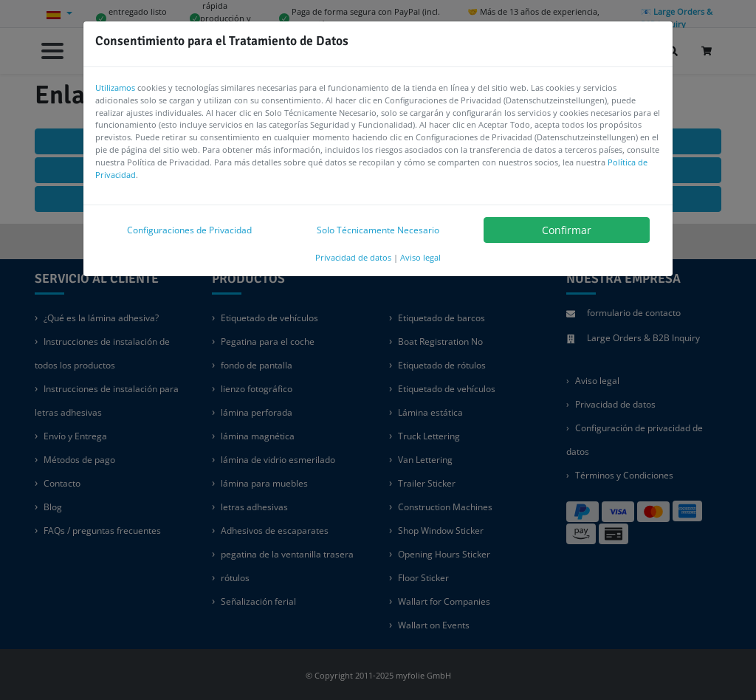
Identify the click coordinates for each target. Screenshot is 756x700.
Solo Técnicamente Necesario (378, 230)
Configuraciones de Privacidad (189, 230)
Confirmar (567, 230)
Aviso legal (420, 257)
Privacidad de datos (353, 257)
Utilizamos (115, 87)
